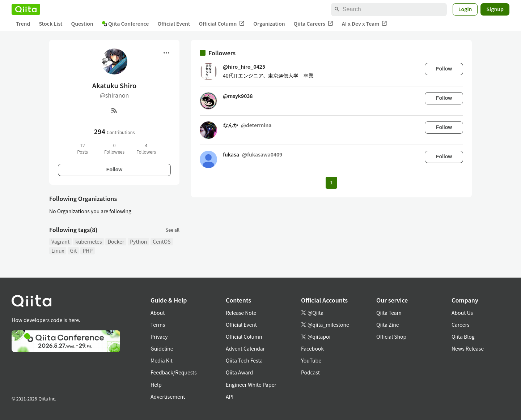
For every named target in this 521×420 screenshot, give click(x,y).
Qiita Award (239, 372)
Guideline (162, 348)
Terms (158, 325)
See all (173, 230)
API (230, 397)
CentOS (162, 241)
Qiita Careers (314, 24)
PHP (88, 250)
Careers (460, 325)
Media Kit (162, 360)
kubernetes (88, 241)
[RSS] (114, 110)
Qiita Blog (463, 337)
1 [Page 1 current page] (331, 183)
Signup (495, 9)
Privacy (159, 337)
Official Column (222, 24)
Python (138, 241)
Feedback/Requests (174, 372)
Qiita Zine (388, 325)
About (158, 313)
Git (73, 250)
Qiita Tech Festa (244, 360)
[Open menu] (166, 53)
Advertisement (168, 397)
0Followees (114, 148)
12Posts (82, 148)
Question (82, 23)
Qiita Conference (126, 23)
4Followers (146, 148)
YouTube (311, 360)
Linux (58, 250)
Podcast (310, 372)
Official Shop (391, 337)
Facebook (312, 348)
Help (156, 385)
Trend (23, 23)
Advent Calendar (245, 348)
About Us (462, 313)
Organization (269, 23)
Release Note (241, 313)
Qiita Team (389, 313)
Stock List (50, 23)
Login (465, 9)
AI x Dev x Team (365, 24)
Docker (116, 241)
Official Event (174, 23)
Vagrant (60, 241)
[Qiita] (26, 9)
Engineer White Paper (251, 385)
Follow (114, 170)
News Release (468, 348)
